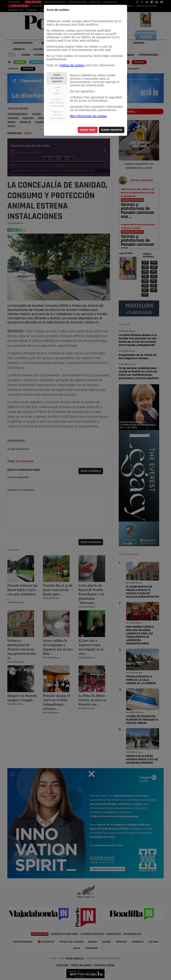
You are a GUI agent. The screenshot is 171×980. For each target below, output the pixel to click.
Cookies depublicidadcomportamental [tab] (57, 115)
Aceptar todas (88, 130)
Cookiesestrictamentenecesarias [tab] (57, 78)
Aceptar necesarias (112, 130)
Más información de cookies (88, 116)
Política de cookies (72, 65)
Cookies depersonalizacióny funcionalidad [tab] (57, 103)
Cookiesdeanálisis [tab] (57, 91)
